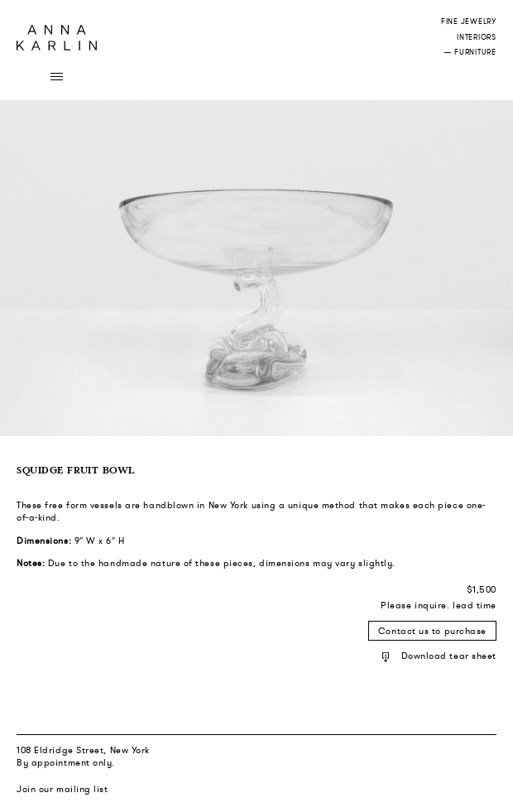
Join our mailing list (62, 789)
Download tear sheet (439, 656)
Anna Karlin (57, 38)
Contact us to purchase (432, 631)
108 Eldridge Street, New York (83, 750)
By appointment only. (66, 762)
